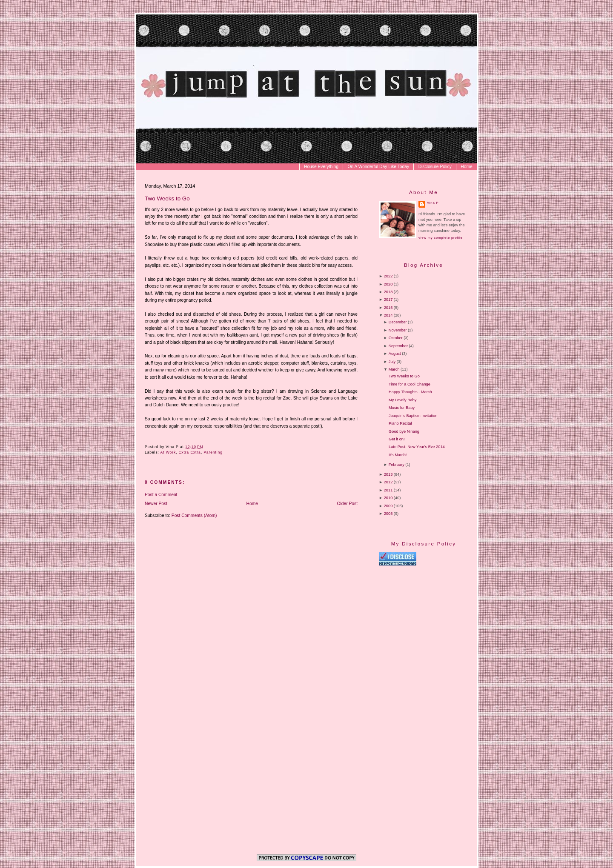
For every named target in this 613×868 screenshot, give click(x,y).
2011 (388, 490)
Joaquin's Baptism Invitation (413, 416)
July (392, 362)
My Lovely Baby (402, 400)
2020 (388, 284)
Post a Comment (161, 495)
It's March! (398, 455)
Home (466, 167)
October (396, 338)
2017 (388, 300)
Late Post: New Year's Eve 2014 (417, 447)
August (395, 354)
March (394, 369)
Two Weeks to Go (167, 198)
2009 (388, 506)
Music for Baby (402, 408)
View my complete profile (440, 238)
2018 (388, 292)
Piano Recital (400, 423)
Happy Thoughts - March (410, 392)
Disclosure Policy (435, 167)
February (397, 465)
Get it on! (397, 439)
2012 (388, 482)
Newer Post (156, 504)
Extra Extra (190, 452)
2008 (388, 514)
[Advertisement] (450, 639)
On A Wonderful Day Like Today (379, 167)
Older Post (348, 504)
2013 (388, 474)
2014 (388, 315)
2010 (388, 498)
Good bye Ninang (404, 431)
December (398, 322)
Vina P (433, 203)
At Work (168, 452)
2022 (388, 276)
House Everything (321, 167)
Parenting (213, 452)
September (398, 346)
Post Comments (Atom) (194, 515)
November (398, 330)
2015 (388, 308)
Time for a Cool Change (410, 384)
